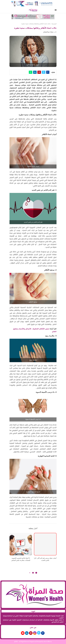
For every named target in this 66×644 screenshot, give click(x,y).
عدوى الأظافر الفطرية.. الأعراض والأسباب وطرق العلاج (35, 330)
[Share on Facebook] (48, 72)
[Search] (10, 10)
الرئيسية (54, 24)
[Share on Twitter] (44, 72)
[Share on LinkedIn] (35, 72)
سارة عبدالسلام (48, 32)
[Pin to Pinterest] (39, 72)
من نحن (33, 627)
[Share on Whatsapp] (31, 72)
